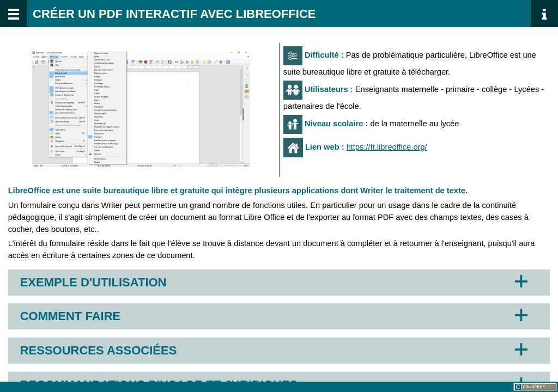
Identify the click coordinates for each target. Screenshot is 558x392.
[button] (141, 109)
